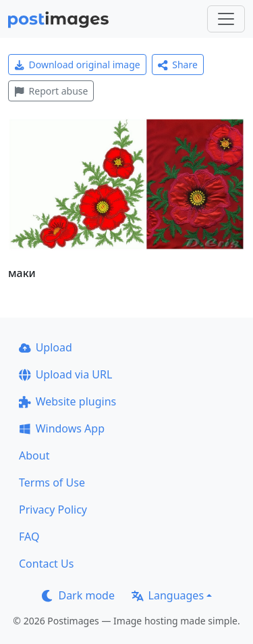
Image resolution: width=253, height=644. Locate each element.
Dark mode (78, 595)
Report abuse (51, 91)
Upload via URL (65, 374)
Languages (168, 595)
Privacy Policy (53, 510)
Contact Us (46, 564)
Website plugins (67, 401)
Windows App (62, 428)
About (34, 455)
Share (178, 65)
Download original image (77, 65)
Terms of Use (52, 482)
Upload (46, 347)
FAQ (29, 537)
